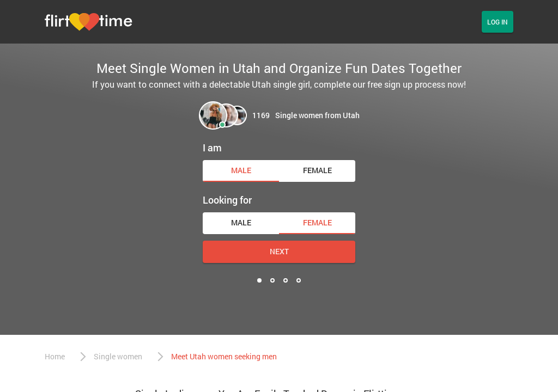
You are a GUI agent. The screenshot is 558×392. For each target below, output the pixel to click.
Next (279, 251)
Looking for (227, 200)
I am (212, 148)
